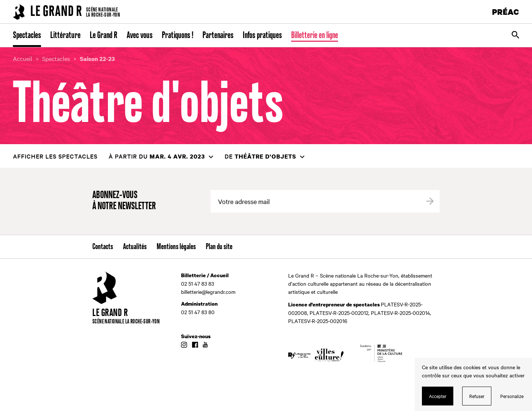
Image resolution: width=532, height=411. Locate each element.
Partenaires (218, 35)
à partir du (157, 156)
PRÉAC (506, 12)
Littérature (65, 35)
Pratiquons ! (178, 35)
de (260, 156)
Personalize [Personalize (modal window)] (512, 396)
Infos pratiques (262, 35)
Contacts (103, 247)
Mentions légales (176, 247)
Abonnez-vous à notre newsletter (124, 201)
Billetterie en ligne (315, 35)
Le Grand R (104, 35)
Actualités (135, 247)
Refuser (477, 396)
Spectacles (27, 35)
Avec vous (140, 35)
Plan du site (219, 247)
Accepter (438, 396)
